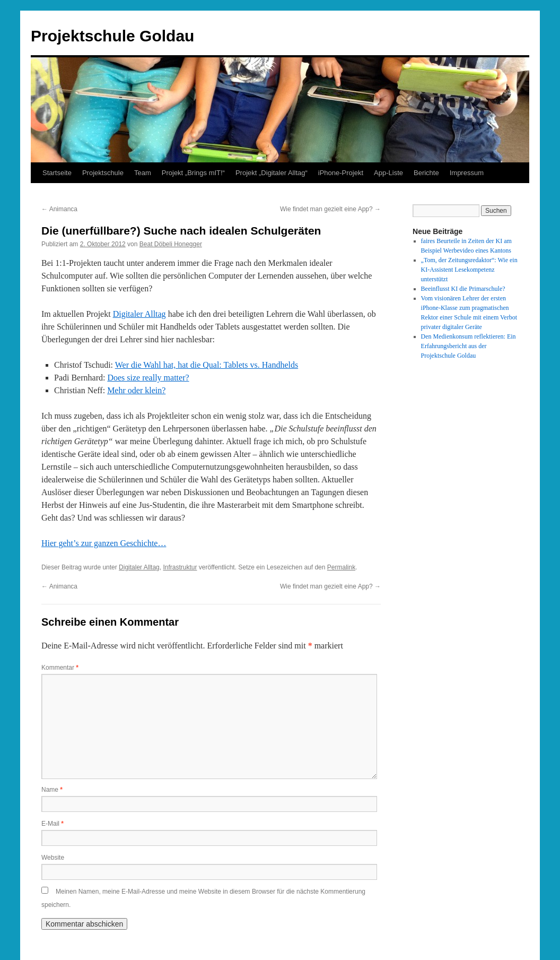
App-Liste (388, 173)
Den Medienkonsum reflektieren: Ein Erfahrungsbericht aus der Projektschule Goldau (469, 346)
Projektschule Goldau (112, 36)
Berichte (426, 173)
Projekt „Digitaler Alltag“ (272, 173)
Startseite (57, 173)
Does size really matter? (148, 378)
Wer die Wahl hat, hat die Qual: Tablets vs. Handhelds (207, 365)
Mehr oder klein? (136, 390)
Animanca (59, 209)
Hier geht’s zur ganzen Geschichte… (104, 543)
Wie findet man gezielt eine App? (330, 209)
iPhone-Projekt (341, 173)
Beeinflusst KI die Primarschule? (463, 289)
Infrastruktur (180, 567)
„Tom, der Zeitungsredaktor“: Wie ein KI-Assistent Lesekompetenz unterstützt (469, 270)
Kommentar (60, 668)
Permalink (341, 567)
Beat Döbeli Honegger (171, 244)
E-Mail (52, 824)
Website (53, 858)
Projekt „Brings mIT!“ (193, 173)
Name (52, 790)
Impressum (467, 173)
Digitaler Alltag (139, 314)
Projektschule (103, 173)
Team (143, 173)
